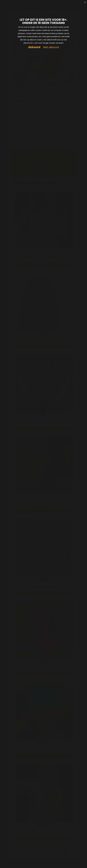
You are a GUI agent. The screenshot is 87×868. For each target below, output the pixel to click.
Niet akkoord (51, 47)
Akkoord (34, 47)
